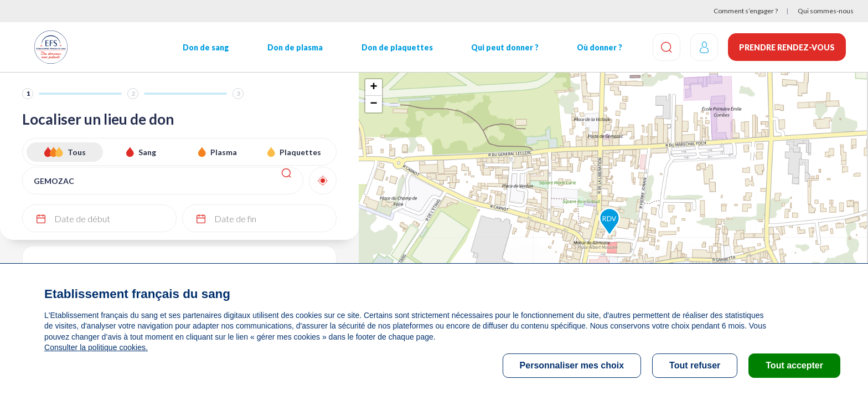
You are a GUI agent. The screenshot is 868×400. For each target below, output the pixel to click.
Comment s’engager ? (746, 11)
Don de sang (205, 47)
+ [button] (373, 88)
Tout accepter (794, 365)
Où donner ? (598, 47)
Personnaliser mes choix (572, 365)
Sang (147, 152)
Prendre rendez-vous (787, 47)
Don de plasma (294, 47)
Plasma (224, 152)
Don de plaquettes (396, 47)
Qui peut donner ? (503, 47)
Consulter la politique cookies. (96, 347)
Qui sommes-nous (826, 11)
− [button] (373, 104)
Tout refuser (695, 365)
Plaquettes (300, 152)
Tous (77, 152)
